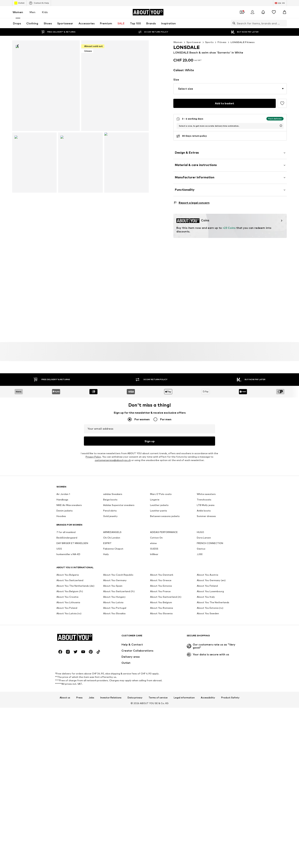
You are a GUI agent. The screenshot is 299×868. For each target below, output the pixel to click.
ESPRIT (107, 618)
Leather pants (159, 586)
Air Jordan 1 (63, 569)
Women (18, 12)
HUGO (200, 607)
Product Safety (230, 714)
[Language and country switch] (280, 3)
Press (79, 714)
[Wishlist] (274, 12)
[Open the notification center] (263, 12)
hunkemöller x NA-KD (68, 629)
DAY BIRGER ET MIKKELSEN (72, 618)
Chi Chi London (112, 613)
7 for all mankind (66, 607)
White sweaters (206, 569)
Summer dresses (206, 591)
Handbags (62, 575)
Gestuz (201, 624)
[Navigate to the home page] (148, 12)
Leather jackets (159, 580)
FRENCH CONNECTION (210, 618)
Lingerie (155, 575)
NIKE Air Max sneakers (69, 580)
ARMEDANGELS (112, 607)
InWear (154, 629)
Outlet (19, 3)
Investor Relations (111, 714)
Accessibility (208, 714)
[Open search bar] (233, 23)
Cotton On (156, 613)
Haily (106, 629)
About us (65, 714)
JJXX (200, 629)
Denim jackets (65, 586)
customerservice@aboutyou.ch (113, 535)
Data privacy (135, 714)
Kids (45, 12)
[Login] (252, 12)
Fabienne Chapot (113, 624)
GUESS (154, 624)
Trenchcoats (204, 575)
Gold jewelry (110, 591)
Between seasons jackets (165, 591)
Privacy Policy (93, 532)
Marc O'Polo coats (161, 569)
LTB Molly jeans (206, 580)
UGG (59, 624)
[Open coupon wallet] (242, 12)
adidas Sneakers (113, 569)
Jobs (91, 714)
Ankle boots (204, 586)
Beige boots (110, 575)
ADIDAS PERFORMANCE (164, 607)
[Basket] (285, 12)
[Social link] (60, 668)
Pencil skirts (110, 586)
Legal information (184, 714)
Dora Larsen (204, 613)
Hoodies (61, 591)
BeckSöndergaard (67, 613)
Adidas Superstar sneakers (119, 580)
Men (33, 12)
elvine (153, 618)
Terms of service (158, 714)
